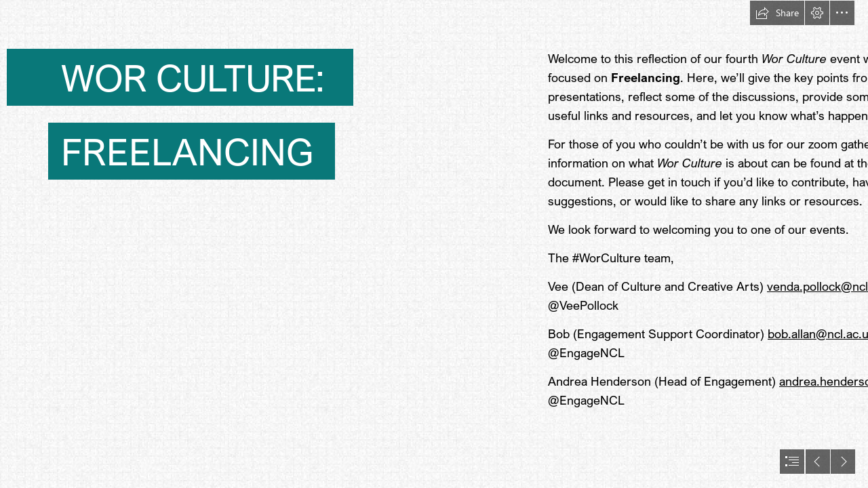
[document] (434, 244)
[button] (777, 13)
